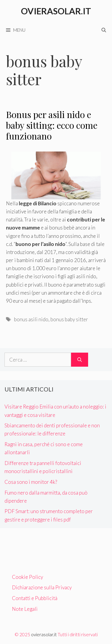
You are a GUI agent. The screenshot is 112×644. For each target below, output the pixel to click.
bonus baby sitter (69, 319)
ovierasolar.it (44, 634)
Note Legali (25, 609)
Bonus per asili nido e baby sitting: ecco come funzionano (52, 125)
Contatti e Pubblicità (35, 598)
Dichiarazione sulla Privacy (42, 587)
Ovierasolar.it (56, 11)
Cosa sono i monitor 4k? (31, 482)
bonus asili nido (31, 319)
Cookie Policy (27, 577)
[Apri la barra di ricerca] (104, 30)
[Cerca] (80, 360)
